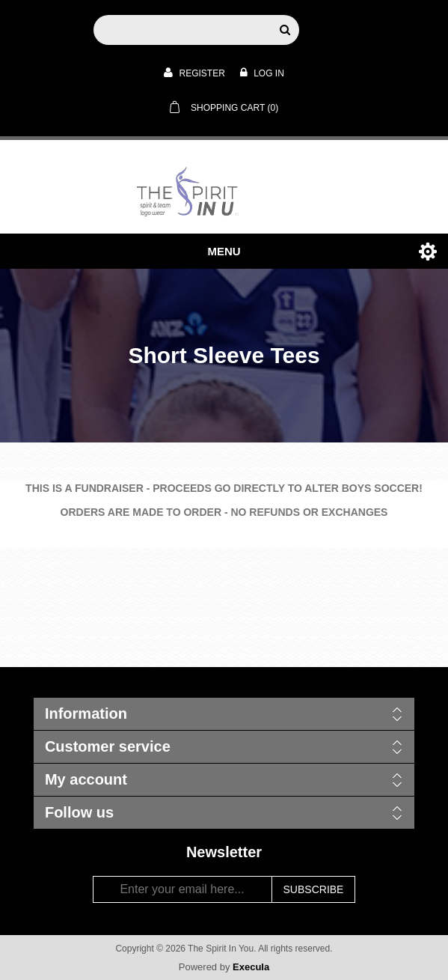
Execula (251, 967)
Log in (262, 73)
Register (194, 73)
